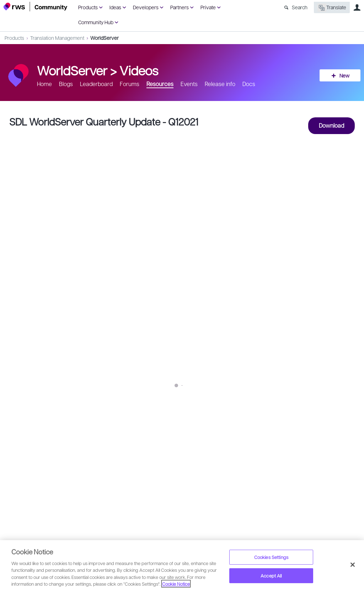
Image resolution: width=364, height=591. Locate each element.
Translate (332, 8)
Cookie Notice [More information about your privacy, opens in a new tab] (176, 584)
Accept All (271, 576)
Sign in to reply (25, 479)
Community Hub (96, 22)
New (344, 75)
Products (88, 7)
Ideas (115, 7)
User (357, 7)
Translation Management (57, 38)
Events (189, 84)
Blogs (66, 84)
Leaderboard (96, 84)
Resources (160, 84)
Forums (130, 84)
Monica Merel (41, 448)
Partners (180, 7)
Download (331, 125)
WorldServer (105, 38)
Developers (146, 7)
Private (208, 7)
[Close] (353, 565)
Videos (139, 70)
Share (343, 452)
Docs (249, 84)
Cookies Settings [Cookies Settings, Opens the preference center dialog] (271, 557)
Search (300, 7)
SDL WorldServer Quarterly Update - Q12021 (104, 121)
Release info (220, 84)
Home (44, 84)
